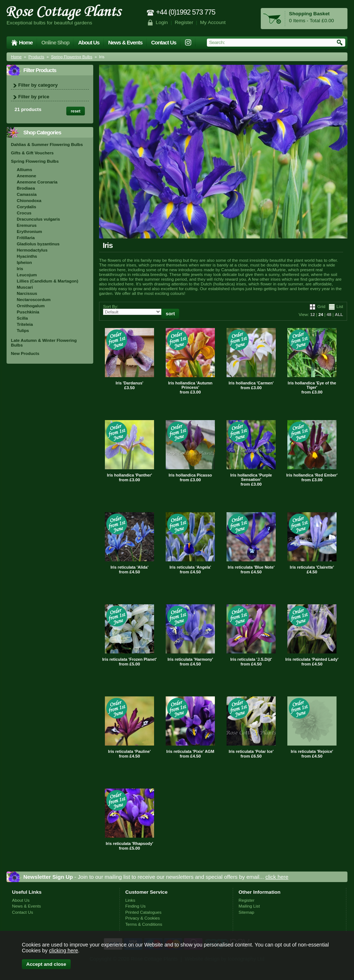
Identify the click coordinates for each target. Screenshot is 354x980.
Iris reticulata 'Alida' (129, 567)
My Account (213, 22)
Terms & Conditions (144, 924)
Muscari (25, 287)
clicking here (64, 951)
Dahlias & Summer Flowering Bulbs (47, 144)
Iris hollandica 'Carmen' (251, 383)
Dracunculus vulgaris (38, 219)
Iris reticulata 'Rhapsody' (129, 843)
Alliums (24, 169)
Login (162, 22)
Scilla (22, 318)
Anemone (26, 176)
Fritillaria (26, 238)
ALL (339, 314)
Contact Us (164, 42)
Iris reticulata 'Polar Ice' (251, 751)
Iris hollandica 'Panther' (130, 475)
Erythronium (29, 231)
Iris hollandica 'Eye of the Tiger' (312, 385)
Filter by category (38, 85)
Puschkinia (28, 312)
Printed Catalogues (143, 912)
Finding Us (135, 906)
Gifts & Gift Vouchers (32, 153)
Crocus (24, 213)
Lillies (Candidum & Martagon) (48, 281)
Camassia (27, 194)
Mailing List (249, 906)
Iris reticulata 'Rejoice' (312, 751)
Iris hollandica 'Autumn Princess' (190, 385)
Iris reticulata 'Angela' (190, 567)
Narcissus (27, 293)
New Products (25, 353)
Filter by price (34, 97)
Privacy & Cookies (143, 918)
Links (130, 900)
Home (26, 42)
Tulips (23, 330)
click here (277, 877)
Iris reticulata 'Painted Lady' (312, 659)
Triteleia (25, 324)
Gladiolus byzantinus (38, 244)
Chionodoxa (29, 200)
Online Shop (56, 42)
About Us (88, 42)
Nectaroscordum (34, 299)
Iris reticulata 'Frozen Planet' (130, 659)
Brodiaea (26, 188)
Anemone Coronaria (37, 182)
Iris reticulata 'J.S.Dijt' (251, 659)
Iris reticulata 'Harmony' (190, 659)
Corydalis (26, 207)
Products (36, 57)
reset (75, 111)
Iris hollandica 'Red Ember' (312, 475)
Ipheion (24, 262)
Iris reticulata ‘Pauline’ (129, 751)
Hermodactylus (32, 250)
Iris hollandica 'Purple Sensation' (251, 477)
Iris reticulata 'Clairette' (312, 567)
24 (321, 314)
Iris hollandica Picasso (190, 475)
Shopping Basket (309, 14)
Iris (20, 268)
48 (329, 314)
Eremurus (27, 225)
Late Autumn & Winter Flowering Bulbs (44, 343)
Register (184, 22)
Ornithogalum (31, 306)
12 (313, 314)
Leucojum (27, 275)
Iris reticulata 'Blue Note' (251, 567)
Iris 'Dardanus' (130, 383)
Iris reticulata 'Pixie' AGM (190, 751)
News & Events (125, 42)
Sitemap (246, 912)
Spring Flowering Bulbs (72, 57)
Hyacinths (27, 256)
